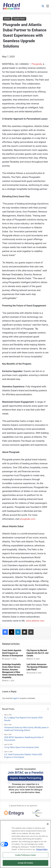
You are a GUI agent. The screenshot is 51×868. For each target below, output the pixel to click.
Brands (7, 19)
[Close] (48, 825)
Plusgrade (37, 64)
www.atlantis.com (35, 621)
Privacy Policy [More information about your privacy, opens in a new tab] (42, 850)
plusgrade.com (28, 519)
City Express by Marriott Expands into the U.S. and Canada (38, 653)
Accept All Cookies (25, 864)
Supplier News (19, 19)
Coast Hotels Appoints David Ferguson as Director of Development (13, 653)
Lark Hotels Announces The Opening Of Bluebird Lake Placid (37, 667)
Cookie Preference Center (26, 856)
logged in (16, 698)
